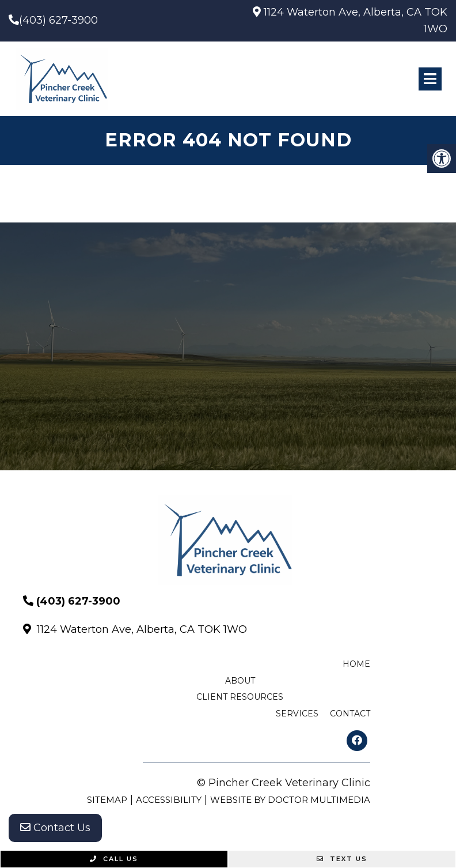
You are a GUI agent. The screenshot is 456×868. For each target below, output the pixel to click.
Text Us (342, 859)
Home (356, 664)
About (240, 681)
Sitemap (107, 800)
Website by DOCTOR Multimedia (290, 800)
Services (297, 714)
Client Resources (240, 697)
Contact (350, 714)
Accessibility (169, 800)
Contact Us (55, 828)
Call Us (114, 859)
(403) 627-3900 (58, 20)
